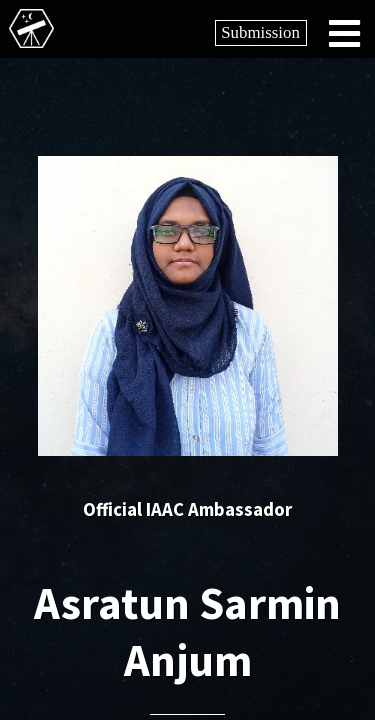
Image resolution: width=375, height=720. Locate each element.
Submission (260, 32)
